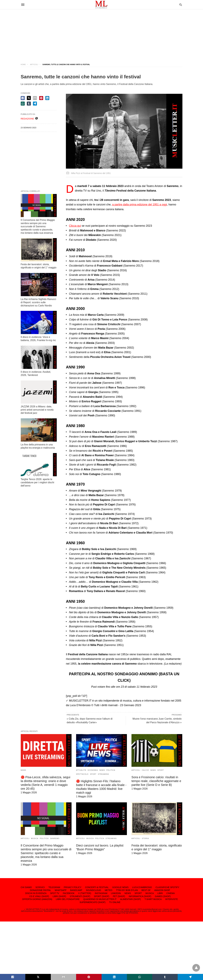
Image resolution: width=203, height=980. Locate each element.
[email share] (35, 98)
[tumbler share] (29, 104)
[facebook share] (23, 98)
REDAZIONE (27, 119)
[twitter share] (29, 98)
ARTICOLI (34, 65)
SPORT (93, 774)
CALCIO (145, 770)
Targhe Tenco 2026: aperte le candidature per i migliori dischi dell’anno (38, 482)
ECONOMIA (93, 770)
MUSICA (35, 838)
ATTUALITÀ (81, 770)
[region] (102, 34)
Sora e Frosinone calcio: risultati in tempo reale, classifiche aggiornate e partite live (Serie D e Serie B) (156, 781)
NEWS (23, 770)
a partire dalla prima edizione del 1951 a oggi (140, 205)
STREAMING (103, 774)
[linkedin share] (47, 98)
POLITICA (111, 770)
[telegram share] (35, 104)
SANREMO (55, 838)
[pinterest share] (41, 98)
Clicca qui (75, 226)
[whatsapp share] (23, 104)
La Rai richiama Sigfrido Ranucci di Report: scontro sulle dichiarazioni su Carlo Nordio (38, 302)
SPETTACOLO (82, 774)
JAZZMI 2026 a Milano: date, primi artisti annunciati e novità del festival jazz (37, 410)
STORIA (145, 838)
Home (23, 65)
